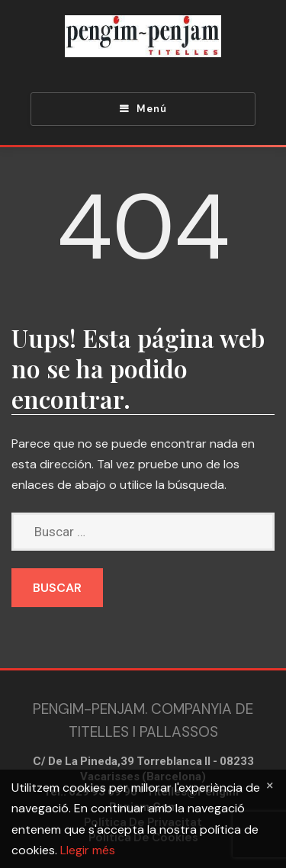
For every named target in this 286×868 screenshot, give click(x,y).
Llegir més (88, 850)
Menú (152, 109)
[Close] (270, 785)
